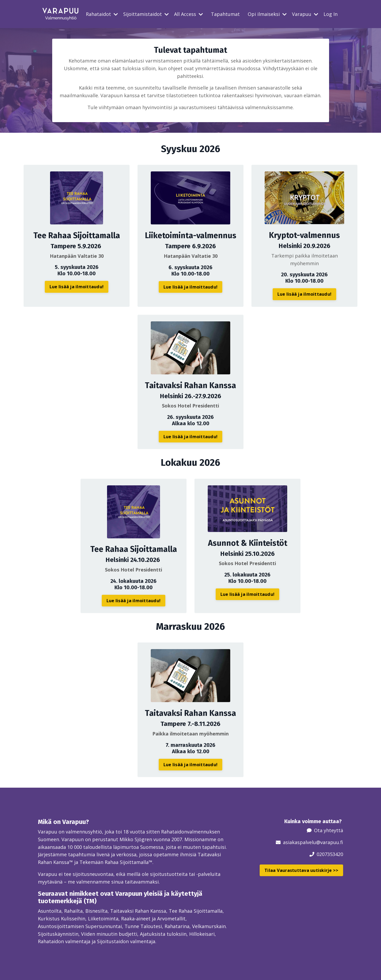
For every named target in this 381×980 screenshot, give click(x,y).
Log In (331, 14)
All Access (189, 14)
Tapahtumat (225, 14)
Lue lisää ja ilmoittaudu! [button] (77, 287)
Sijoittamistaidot (146, 14)
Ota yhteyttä (329, 830)
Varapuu (305, 14)
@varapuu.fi (330, 842)
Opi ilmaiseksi (267, 14)
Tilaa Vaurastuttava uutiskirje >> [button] (301, 870)
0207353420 (330, 854)
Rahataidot (102, 14)
